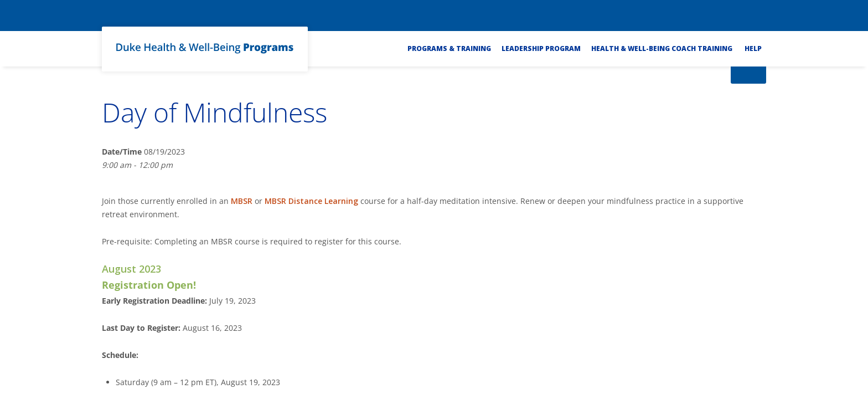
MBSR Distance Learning (311, 201)
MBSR (242, 201)
